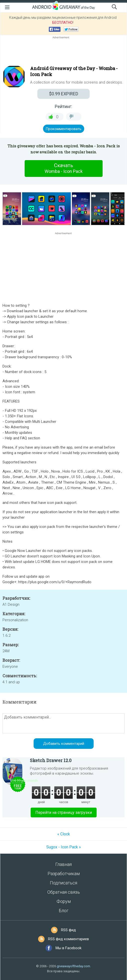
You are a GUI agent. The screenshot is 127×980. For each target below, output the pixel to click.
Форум (64, 901)
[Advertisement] (63, 52)
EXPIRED (64, 94)
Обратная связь (64, 892)
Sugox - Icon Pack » (64, 847)
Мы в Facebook (68, 948)
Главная (63, 864)
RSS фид (68, 930)
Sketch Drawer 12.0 (51, 760)
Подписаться (63, 883)
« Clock (64, 834)
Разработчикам (64, 874)
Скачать (63, 168)
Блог (64, 911)
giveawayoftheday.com (73, 966)
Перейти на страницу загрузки (64, 812)
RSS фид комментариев (68, 939)
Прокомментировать (63, 129)
